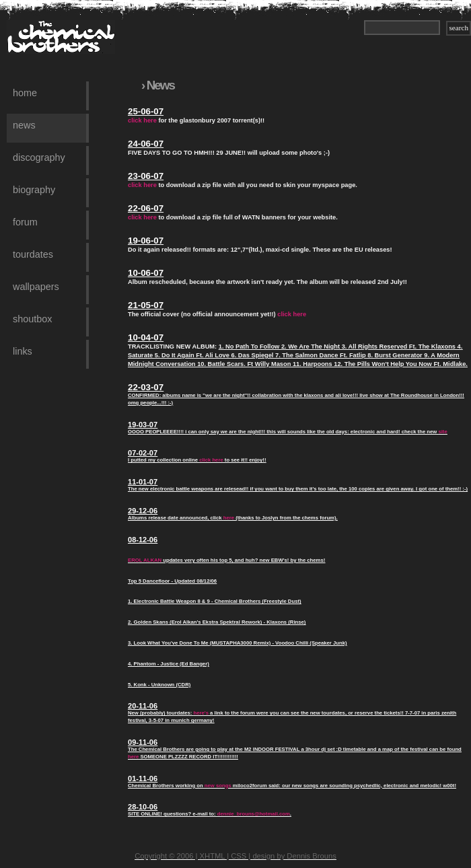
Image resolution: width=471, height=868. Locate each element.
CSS (239, 856)
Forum (25, 222)
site (442, 432)
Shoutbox (32, 319)
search (459, 28)
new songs (218, 786)
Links (23, 351)
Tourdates (33, 254)
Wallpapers (36, 287)
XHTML (213, 856)
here (229, 518)
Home (25, 93)
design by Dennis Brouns (294, 856)
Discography (39, 157)
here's (201, 713)
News (24, 125)
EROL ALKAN (145, 560)
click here (142, 120)
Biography (34, 190)
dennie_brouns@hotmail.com (254, 814)
